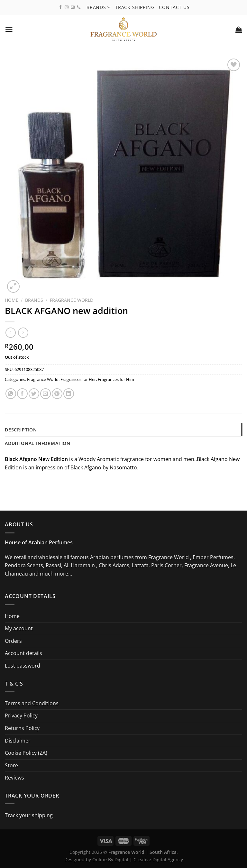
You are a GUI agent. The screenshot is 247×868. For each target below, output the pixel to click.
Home (12, 300)
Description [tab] (21, 430)
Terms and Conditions (32, 703)
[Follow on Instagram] (67, 7)
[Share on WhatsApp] (11, 394)
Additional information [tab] (38, 443)
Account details (23, 653)
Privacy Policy (21, 716)
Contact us (174, 7)
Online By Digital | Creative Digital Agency (138, 859)
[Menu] (9, 29)
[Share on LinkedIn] (69, 394)
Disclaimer (18, 741)
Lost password (23, 666)
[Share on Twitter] (34, 394)
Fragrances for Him (116, 379)
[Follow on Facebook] (60, 7)
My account (19, 628)
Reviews (14, 778)
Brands (99, 7)
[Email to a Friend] (46, 394)
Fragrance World (72, 300)
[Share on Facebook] (22, 394)
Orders (13, 641)
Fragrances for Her (78, 379)
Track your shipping (29, 815)
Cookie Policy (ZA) (26, 753)
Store (11, 765)
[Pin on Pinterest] (57, 394)
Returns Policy (22, 728)
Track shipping (135, 7)
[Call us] (79, 7)
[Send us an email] (73, 7)
